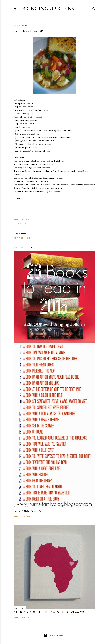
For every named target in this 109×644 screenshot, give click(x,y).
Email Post (25, 219)
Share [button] (16, 219)
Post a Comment (22, 238)
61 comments (26, 617)
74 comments (26, 516)
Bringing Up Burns (48, 8)
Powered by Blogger (54, 635)
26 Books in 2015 (27, 511)
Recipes (23, 223)
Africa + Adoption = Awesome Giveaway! (49, 612)
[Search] (94, 8)
